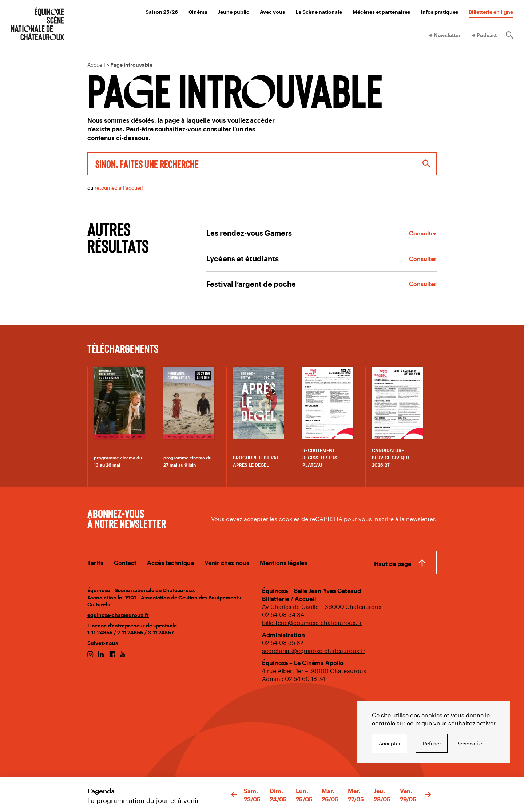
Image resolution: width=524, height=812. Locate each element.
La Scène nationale (319, 12)
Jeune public (234, 12)
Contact (125, 563)
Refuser (432, 743)
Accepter (390, 743)
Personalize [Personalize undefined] (470, 743)
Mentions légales (283, 563)
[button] (234, 795)
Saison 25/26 (162, 12)
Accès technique (170, 563)
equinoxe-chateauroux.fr (118, 615)
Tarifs (95, 563)
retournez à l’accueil (119, 188)
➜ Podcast (484, 35)
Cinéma (198, 12)
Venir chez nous (227, 563)
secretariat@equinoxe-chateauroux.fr (314, 651)
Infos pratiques (439, 12)
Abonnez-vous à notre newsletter (127, 518)
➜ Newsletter (444, 35)
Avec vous (272, 12)
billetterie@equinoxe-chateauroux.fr (312, 623)
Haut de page (393, 564)
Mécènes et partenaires (381, 12)
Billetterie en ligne (491, 12)
